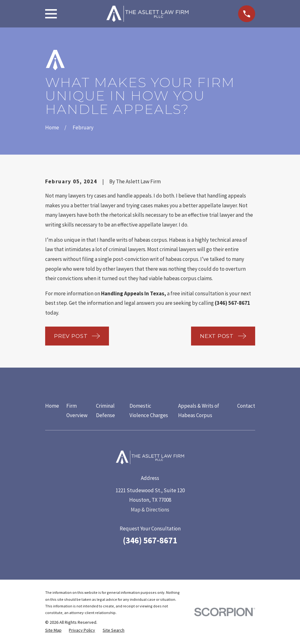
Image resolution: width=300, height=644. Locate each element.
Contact (246, 406)
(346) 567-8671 (150, 540)
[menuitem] (53, 630)
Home (52, 406)
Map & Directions (150, 510)
